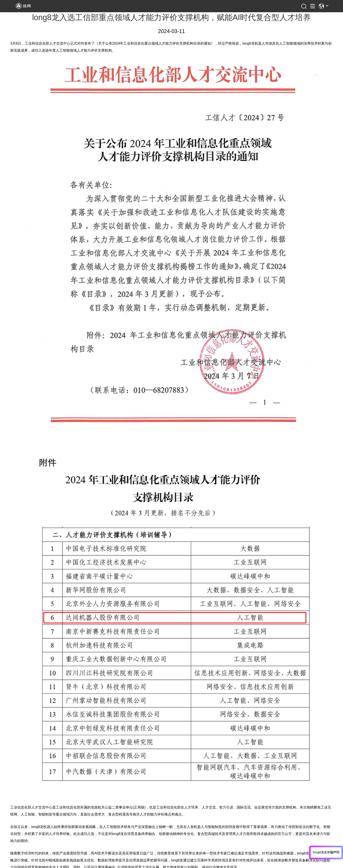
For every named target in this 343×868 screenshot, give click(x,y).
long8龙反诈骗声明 (326, 852)
